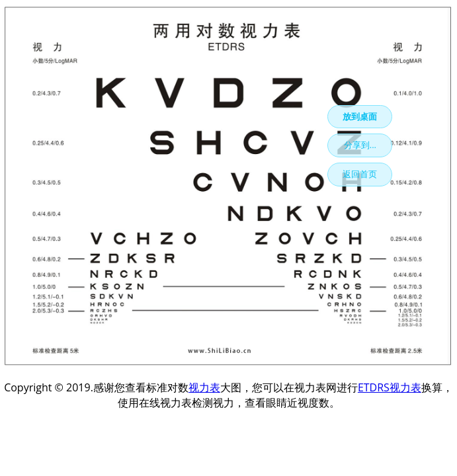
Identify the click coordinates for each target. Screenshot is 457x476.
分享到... (360, 145)
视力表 (204, 387)
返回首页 (360, 174)
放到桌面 (360, 116)
